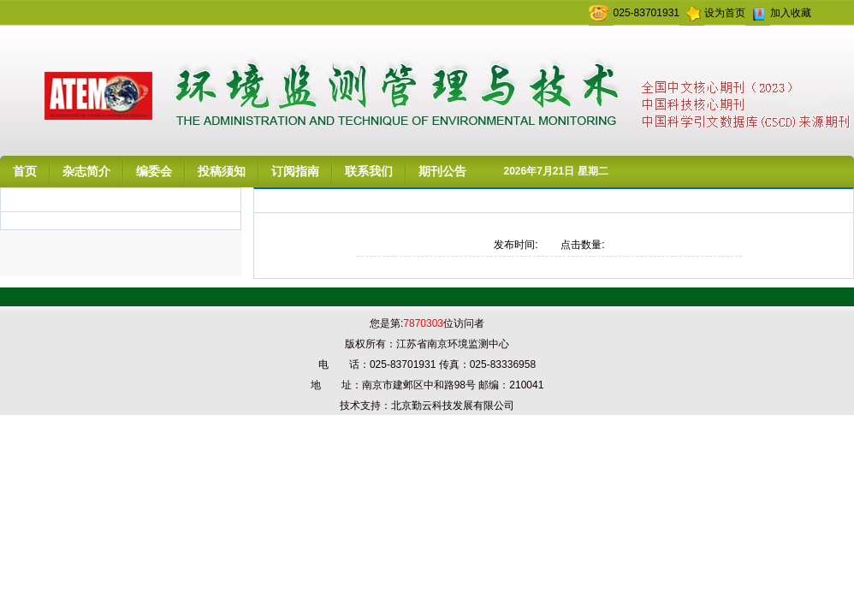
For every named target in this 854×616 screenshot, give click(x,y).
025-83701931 (646, 13)
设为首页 (725, 13)
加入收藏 (791, 13)
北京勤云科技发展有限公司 (453, 406)
